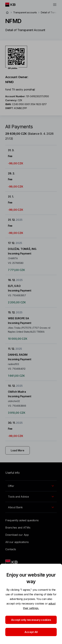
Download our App (17, 535)
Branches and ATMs (18, 528)
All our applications (17, 542)
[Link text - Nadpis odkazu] (12, 562)
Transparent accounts (25, 12)
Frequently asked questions (22, 520)
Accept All (31, 632)
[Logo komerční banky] (13, 5)
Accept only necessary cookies (31, 620)
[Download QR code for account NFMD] (16, 58)
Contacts (11, 549)
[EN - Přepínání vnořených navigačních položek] (31, 486)
